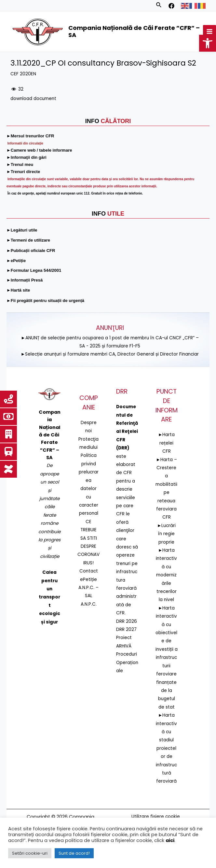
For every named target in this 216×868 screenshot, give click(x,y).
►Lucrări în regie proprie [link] (167, 534)
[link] (208, 43)
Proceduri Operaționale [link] (127, 662)
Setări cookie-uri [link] (30, 853)
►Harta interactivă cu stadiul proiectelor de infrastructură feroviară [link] (166, 748)
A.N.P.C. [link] (89, 604)
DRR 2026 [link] (127, 621)
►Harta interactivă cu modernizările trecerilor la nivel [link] (166, 575)
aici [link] (170, 840)
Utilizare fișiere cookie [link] (156, 817)
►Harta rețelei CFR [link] (167, 443)
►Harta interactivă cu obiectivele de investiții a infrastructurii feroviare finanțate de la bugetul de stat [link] (167, 658)
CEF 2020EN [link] (23, 74)
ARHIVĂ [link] (124, 646)
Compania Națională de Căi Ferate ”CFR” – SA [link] (134, 31)
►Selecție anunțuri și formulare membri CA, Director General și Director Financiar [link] (110, 354)
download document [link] (33, 99)
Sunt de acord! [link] (74, 853)
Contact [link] (89, 571)
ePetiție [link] (88, 579)
